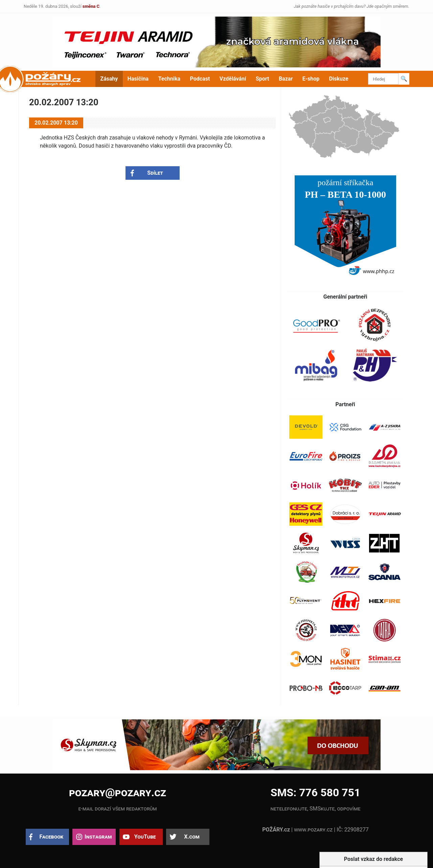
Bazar (286, 79)
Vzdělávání (233, 79)
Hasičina (138, 79)
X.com (192, 837)
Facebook (52, 837)
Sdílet (155, 173)
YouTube (145, 837)
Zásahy (109, 79)
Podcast (200, 79)
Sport (263, 79)
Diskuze (339, 79)
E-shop (311, 79)
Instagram (98, 837)
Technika (169, 79)
